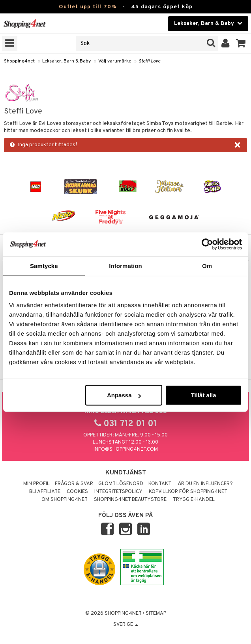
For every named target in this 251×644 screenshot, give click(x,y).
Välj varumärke (115, 61)
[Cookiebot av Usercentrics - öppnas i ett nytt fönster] (207, 244)
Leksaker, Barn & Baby (66, 61)
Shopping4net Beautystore (130, 500)
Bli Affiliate (45, 492)
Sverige (126, 625)
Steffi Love (149, 61)
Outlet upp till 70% (88, 7)
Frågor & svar (74, 484)
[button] (241, 43)
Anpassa (124, 395)
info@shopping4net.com (126, 449)
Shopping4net (19, 61)
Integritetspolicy (118, 492)
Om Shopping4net (65, 500)
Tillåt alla (204, 395)
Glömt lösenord (121, 484)
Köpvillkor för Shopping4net (188, 492)
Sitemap (156, 614)
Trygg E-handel (194, 500)
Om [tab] (207, 265)
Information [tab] (126, 265)
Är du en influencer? (205, 484)
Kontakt (160, 484)
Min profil (37, 484)
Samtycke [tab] (44, 265)
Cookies (77, 492)
